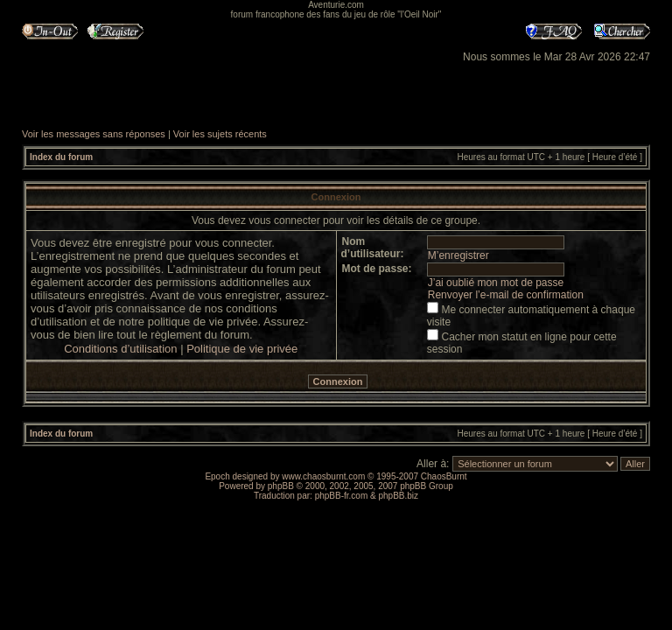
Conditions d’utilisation (120, 349)
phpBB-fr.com (342, 496)
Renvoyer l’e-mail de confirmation (506, 295)
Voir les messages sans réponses (94, 134)
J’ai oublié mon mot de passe (496, 283)
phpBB (281, 486)
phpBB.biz (398, 496)
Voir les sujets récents (220, 134)
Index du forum (61, 157)
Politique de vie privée (242, 349)
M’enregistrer (458, 255)
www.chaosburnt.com (323, 476)
